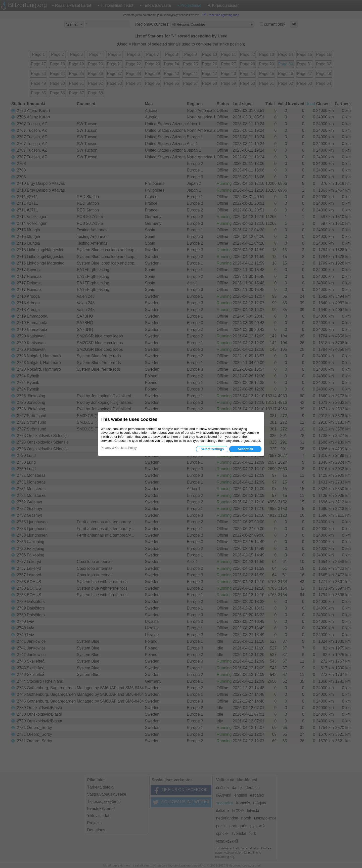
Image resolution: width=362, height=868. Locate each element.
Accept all (245, 449)
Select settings (212, 449)
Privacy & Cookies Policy (119, 448)
